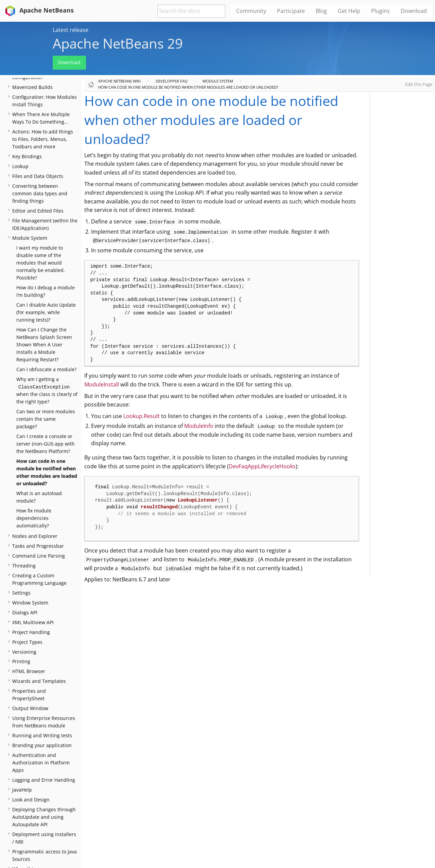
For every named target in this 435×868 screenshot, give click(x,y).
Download (69, 62)
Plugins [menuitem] (380, 11)
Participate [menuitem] (291, 11)
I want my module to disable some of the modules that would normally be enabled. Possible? (41, 263)
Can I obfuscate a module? (46, 369)
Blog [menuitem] (321, 11)
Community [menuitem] (251, 11)
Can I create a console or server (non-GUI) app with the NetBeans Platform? (46, 444)
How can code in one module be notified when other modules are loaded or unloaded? (188, 87)
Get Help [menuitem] (349, 11)
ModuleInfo (199, 426)
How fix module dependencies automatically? (34, 518)
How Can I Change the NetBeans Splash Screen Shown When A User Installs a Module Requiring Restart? (44, 345)
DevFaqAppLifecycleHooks (262, 466)
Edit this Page (419, 84)
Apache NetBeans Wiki (119, 81)
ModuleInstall (102, 384)
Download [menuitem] (414, 11)
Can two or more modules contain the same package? (46, 419)
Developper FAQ (172, 81)
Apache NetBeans (38, 10)
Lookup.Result (142, 416)
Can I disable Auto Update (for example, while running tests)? (46, 312)
